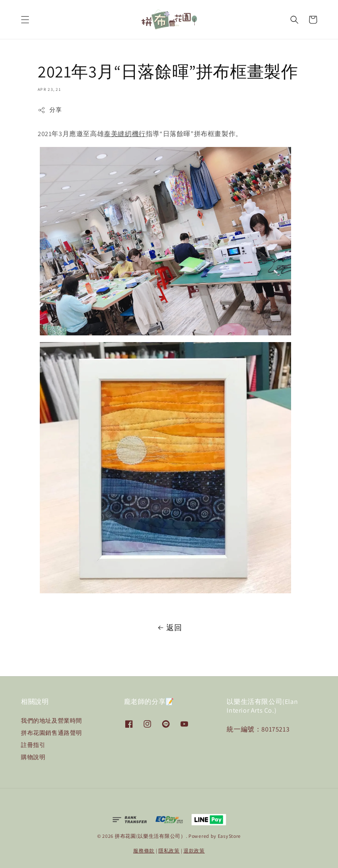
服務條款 (144, 851)
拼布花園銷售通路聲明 (52, 733)
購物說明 (33, 757)
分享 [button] (50, 110)
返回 (169, 628)
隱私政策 (169, 851)
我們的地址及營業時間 (52, 721)
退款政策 (194, 851)
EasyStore (229, 836)
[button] (25, 20)
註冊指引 (33, 745)
